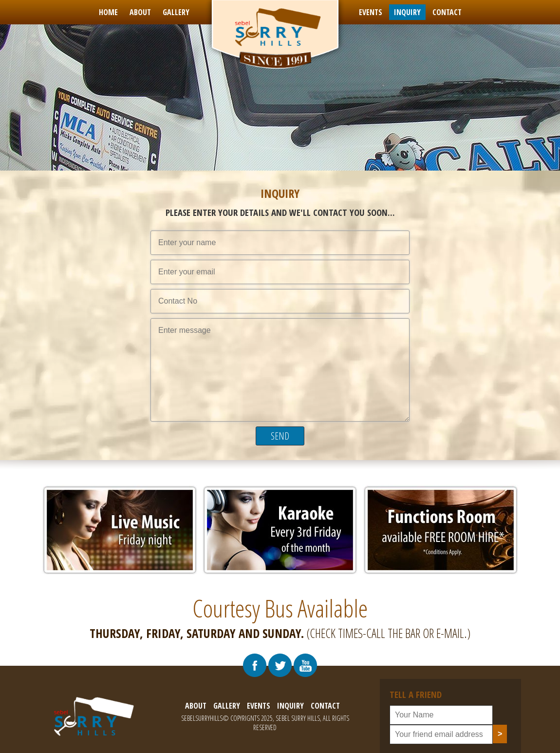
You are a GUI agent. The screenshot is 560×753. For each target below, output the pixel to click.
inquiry (407, 12)
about (140, 12)
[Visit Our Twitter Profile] (280, 665)
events (371, 12)
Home (108, 12)
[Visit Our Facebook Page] (255, 665)
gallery (176, 12)
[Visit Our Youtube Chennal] (305, 665)
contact (447, 12)
